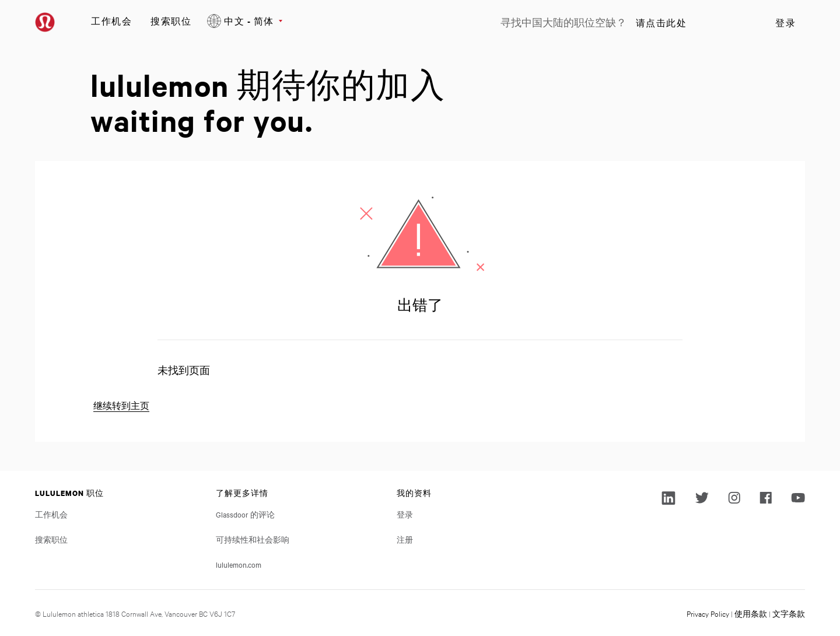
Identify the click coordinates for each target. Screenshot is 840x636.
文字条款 (789, 613)
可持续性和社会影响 (253, 539)
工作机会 (111, 21)
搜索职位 (171, 21)
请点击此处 (661, 23)
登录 (785, 23)
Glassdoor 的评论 (245, 514)
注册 (405, 539)
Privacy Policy (708, 613)
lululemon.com (239, 564)
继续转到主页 (121, 406)
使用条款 (751, 613)
